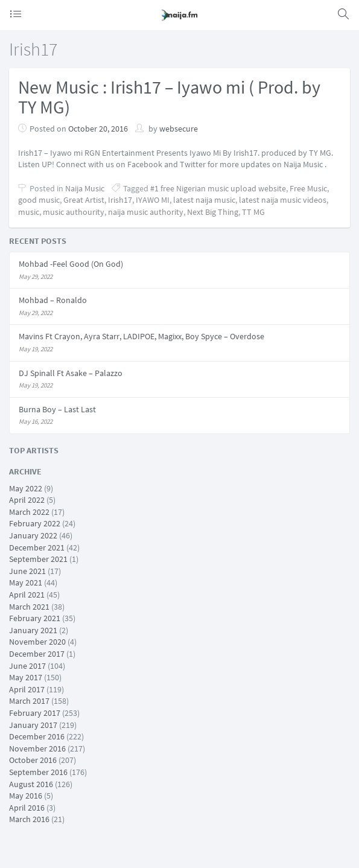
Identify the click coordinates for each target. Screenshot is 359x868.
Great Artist (84, 200)
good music (39, 200)
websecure (179, 129)
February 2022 (35, 523)
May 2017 (26, 677)
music (29, 212)
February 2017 (35, 713)
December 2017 (37, 654)
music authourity (74, 212)
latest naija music (204, 200)
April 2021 (27, 595)
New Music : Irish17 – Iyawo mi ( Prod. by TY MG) (169, 97)
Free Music (308, 188)
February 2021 (35, 618)
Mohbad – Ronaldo (53, 300)
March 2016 (29, 819)
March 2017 (29, 701)
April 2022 (27, 500)
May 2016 (26, 796)
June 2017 (27, 666)
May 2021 (26, 582)
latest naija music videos (283, 200)
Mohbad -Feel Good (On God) (71, 264)
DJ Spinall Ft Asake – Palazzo (71, 373)
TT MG (253, 212)
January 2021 (33, 630)
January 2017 (33, 725)
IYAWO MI (153, 200)
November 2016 (37, 748)
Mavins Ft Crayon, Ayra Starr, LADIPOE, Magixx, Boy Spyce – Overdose (141, 336)
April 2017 (27, 689)
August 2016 (31, 784)
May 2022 (26, 488)
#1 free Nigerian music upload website (218, 188)
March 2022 (29, 512)
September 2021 (38, 559)
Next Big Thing (213, 212)
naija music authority (146, 212)
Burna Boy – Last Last (57, 409)
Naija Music (85, 188)
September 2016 (38, 772)
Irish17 (120, 200)
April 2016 (27, 808)
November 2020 (37, 642)
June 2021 (27, 571)
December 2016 (37, 736)
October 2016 (33, 760)
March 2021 (29, 607)
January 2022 (33, 535)
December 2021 (37, 547)
